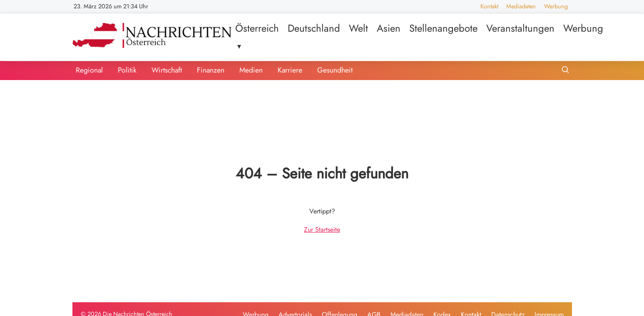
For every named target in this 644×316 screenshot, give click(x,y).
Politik (127, 70)
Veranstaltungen (520, 28)
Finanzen (211, 70)
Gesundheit (335, 70)
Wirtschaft (167, 70)
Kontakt (489, 6)
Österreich (257, 28)
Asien (389, 28)
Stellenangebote (443, 28)
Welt (358, 28)
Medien (251, 70)
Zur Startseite (322, 229)
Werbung (556, 6)
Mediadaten (521, 6)
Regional (89, 70)
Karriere (290, 70)
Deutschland (314, 28)
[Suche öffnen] (565, 71)
